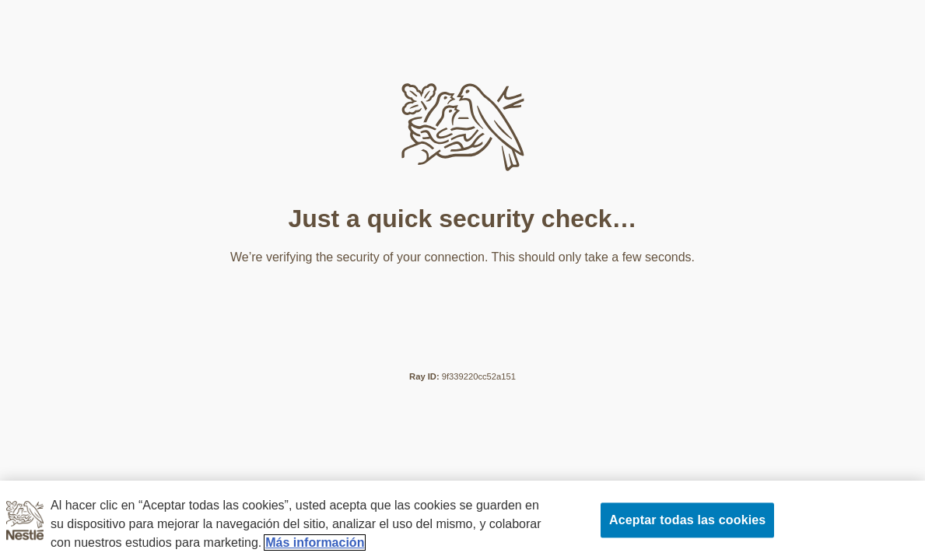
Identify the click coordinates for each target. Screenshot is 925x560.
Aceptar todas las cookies (687, 520)
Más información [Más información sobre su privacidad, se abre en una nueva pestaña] (315, 542)
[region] (462, 520)
